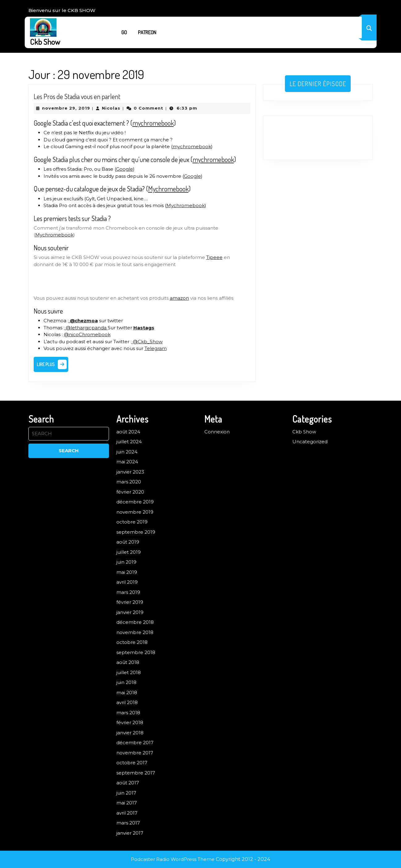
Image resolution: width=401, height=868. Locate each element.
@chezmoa (83, 321)
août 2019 (128, 542)
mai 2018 (127, 693)
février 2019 (130, 602)
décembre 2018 (135, 622)
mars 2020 (129, 482)
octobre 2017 (132, 763)
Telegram (156, 348)
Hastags (144, 328)
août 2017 (128, 783)
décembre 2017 (135, 743)
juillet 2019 (129, 552)
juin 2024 (127, 452)
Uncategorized (310, 442)
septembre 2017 (136, 773)
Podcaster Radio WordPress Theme (173, 859)
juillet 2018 (129, 672)
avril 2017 (127, 813)
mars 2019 (128, 592)
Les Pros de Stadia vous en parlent (77, 96)
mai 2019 (127, 572)
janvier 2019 (130, 612)
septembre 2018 (136, 652)
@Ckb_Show (147, 342)
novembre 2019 (135, 512)
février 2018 (130, 722)
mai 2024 (127, 462)
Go (124, 32)
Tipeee (214, 257)
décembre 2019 (135, 502)
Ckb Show (45, 42)
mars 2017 (128, 823)
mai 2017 (127, 803)
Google (125, 169)
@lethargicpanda (86, 328)
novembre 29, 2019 (66, 108)
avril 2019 (127, 582)
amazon (179, 298)
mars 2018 (128, 713)
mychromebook (153, 123)
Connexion (217, 432)
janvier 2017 (130, 833)
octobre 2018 (132, 642)
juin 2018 (126, 682)
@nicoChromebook (87, 334)
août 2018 (128, 662)
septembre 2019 (136, 532)
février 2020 (130, 492)
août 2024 (128, 432)
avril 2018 (127, 702)
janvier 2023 (130, 472)
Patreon (147, 32)
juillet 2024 (129, 442)
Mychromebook (168, 189)
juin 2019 (126, 562)
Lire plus (52, 366)
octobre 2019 (132, 522)
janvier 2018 (130, 733)
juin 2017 (126, 793)
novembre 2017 (135, 753)
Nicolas (111, 108)
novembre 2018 (135, 632)
